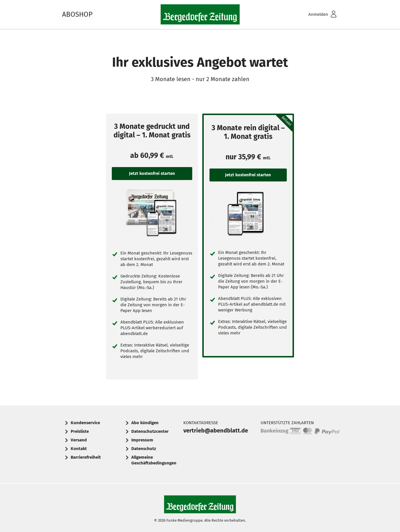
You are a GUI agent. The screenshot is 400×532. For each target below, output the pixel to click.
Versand (79, 440)
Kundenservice (85, 423)
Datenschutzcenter (150, 431)
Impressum (142, 440)
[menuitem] (315, 15)
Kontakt (79, 449)
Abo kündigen (145, 423)
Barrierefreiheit (86, 457)
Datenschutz (144, 449)
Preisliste (80, 431)
